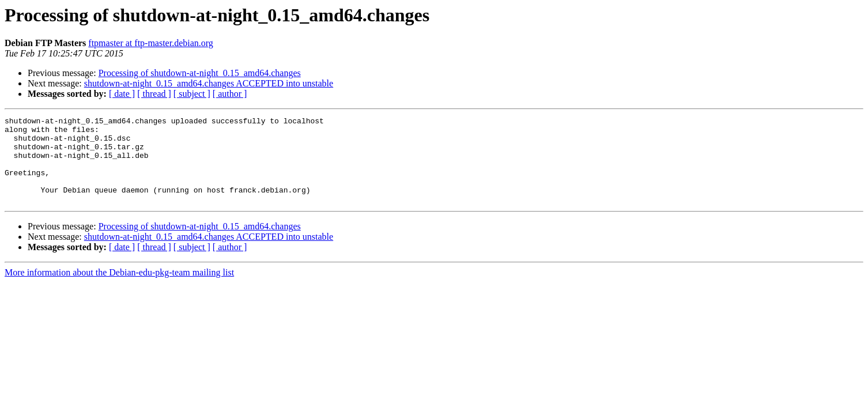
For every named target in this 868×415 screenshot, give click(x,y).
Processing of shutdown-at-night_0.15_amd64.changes (200, 73)
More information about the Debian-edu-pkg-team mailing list (119, 290)
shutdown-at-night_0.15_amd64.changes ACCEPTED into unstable (209, 83)
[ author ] (230, 94)
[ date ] (122, 94)
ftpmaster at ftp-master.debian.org (151, 43)
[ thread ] (154, 94)
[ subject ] (192, 94)
